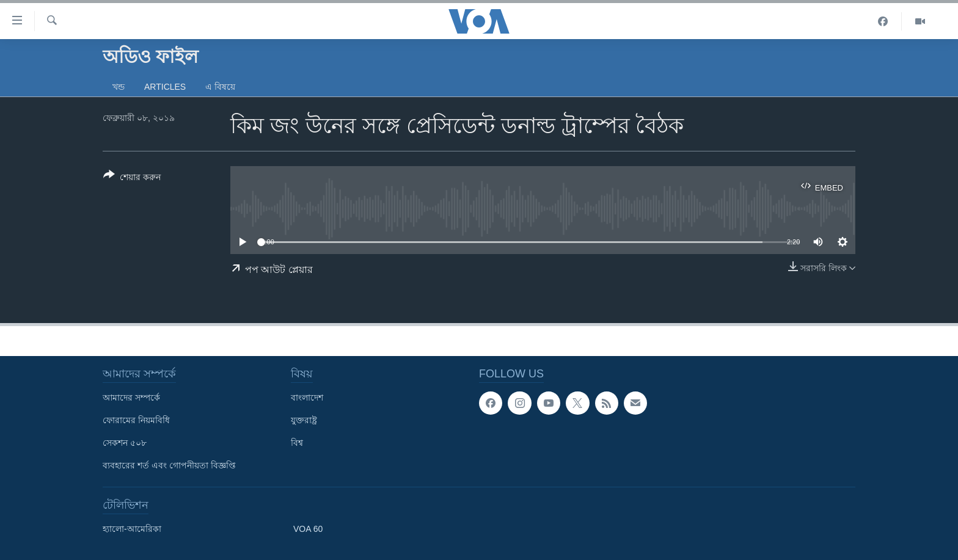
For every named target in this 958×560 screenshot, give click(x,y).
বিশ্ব (297, 443)
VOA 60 (308, 529)
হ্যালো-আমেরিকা (132, 529)
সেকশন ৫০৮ (125, 443)
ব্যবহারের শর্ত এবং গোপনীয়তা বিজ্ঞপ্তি (169, 465)
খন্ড (119, 87)
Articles (165, 87)
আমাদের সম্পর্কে (131, 398)
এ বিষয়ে (220, 87)
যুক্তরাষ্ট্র (304, 420)
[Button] (132, 178)
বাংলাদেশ (307, 398)
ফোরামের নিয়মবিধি (136, 420)
